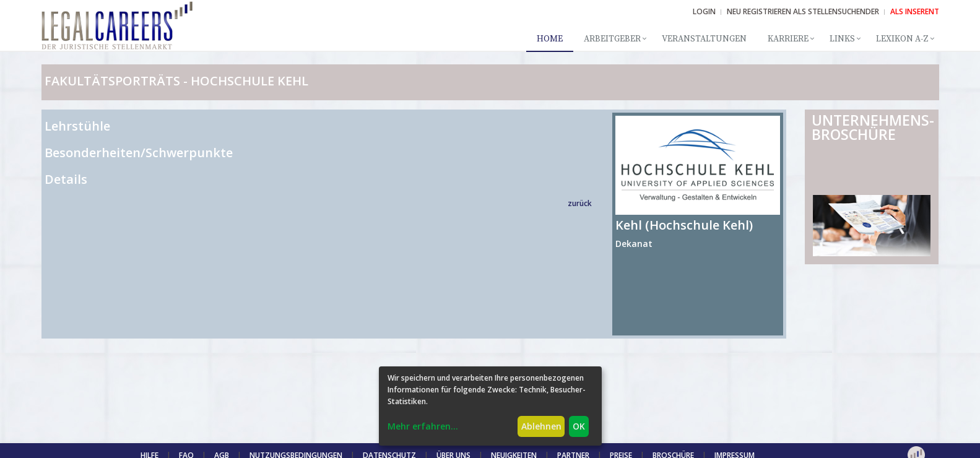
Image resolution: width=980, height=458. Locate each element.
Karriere (788, 39)
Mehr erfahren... (423, 426)
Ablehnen (541, 426)
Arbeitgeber (612, 39)
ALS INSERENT (915, 11)
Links (842, 39)
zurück (580, 203)
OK (579, 426)
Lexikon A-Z (902, 39)
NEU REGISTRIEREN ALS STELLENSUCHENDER (803, 11)
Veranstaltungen (704, 39)
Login (704, 11)
